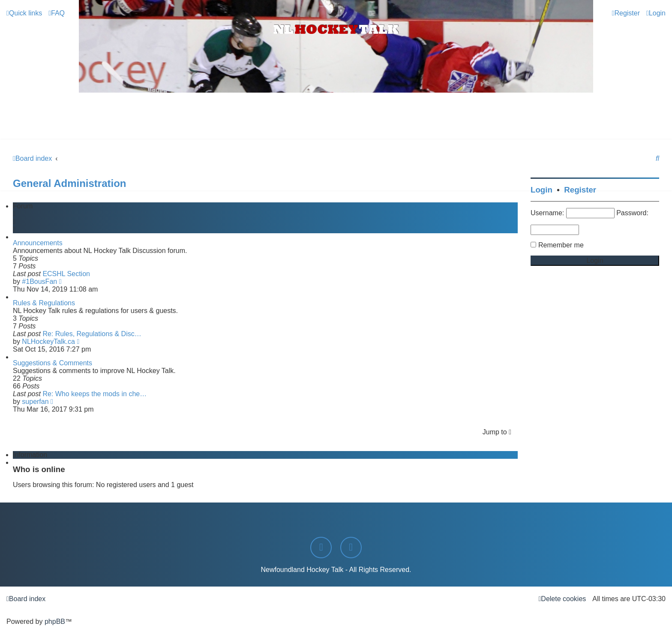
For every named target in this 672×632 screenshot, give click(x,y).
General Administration (70, 183)
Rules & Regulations (44, 303)
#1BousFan (39, 281)
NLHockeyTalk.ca (48, 342)
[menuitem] (57, 13)
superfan (35, 402)
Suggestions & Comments (52, 363)
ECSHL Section (66, 274)
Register (580, 190)
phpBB (55, 621)
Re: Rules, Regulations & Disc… (92, 334)
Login (541, 190)
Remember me (561, 245)
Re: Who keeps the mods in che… (94, 394)
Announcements (38, 243)
